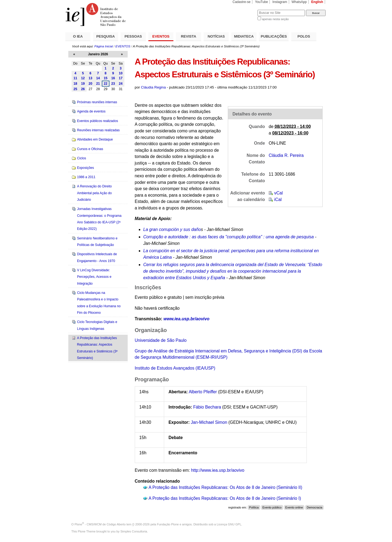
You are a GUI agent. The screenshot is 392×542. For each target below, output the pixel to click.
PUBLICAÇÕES (274, 36)
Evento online (294, 507)
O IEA (78, 36)
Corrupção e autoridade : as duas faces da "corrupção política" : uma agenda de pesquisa (228, 237)
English (317, 2)
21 (98, 84)
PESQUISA (106, 36)
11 (75, 78)
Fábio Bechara (207, 407)
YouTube (262, 2)
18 (75, 84)
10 (121, 73)
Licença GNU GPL (229, 524)
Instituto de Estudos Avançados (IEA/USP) (175, 368)
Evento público (272, 507)
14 (98, 78)
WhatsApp (299, 2)
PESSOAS (133, 36)
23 (113, 84)
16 (113, 78)
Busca (244, 10)
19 (83, 84)
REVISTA (189, 36)
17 (121, 78)
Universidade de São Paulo (161, 340)
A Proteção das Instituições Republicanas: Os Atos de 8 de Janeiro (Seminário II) (225, 487)
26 (83, 89)
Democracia (315, 507)
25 (75, 89)
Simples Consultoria (134, 531)
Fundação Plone (168, 524)
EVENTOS (161, 36)
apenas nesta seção (275, 19)
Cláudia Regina (153, 87)
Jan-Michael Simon (209, 422)
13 (90, 78)
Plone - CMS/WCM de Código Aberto (100, 524)
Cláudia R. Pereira (286, 155)
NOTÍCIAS (216, 36)
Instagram (280, 2)
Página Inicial (103, 46)
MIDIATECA (244, 36)
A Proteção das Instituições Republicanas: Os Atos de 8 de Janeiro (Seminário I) (225, 498)
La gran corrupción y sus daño (172, 229)
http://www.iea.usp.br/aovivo (218, 470)
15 (106, 78)
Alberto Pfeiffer (203, 392)
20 (90, 84)
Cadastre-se (241, 2)
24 (121, 84)
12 (83, 78)
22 (106, 84)
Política (254, 507)
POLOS (304, 36)
